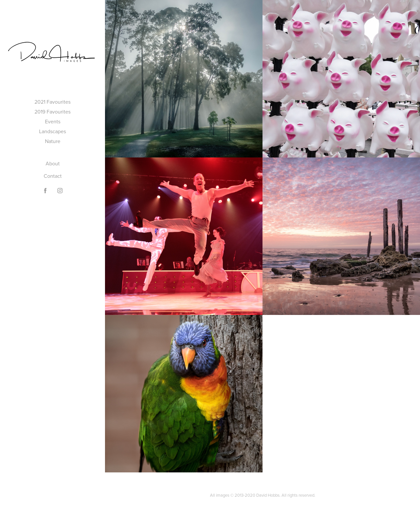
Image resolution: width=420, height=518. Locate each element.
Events (53, 121)
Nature (53, 141)
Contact (53, 176)
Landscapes (52, 131)
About (53, 163)
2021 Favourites (52, 102)
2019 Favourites (52, 112)
